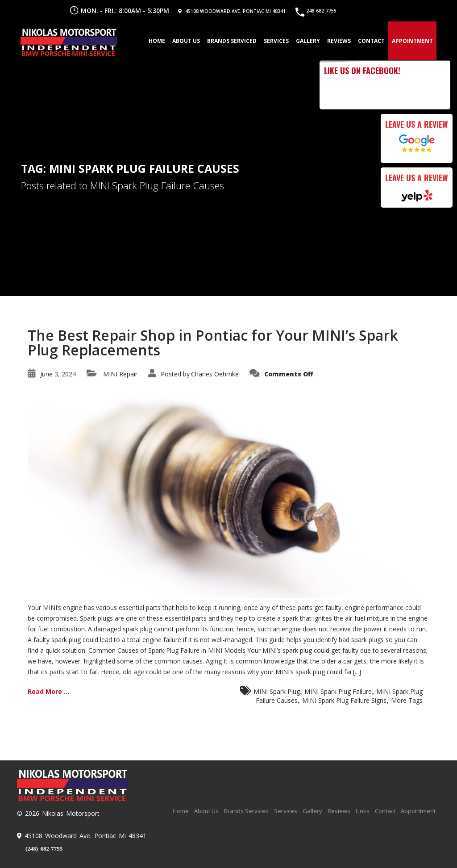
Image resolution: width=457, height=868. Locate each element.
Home (156, 40)
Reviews (338, 40)
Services (275, 40)
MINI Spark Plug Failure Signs (344, 700)
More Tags (407, 700)
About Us (185, 40)
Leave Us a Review (417, 124)
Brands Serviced (231, 40)
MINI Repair (120, 374)
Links (363, 811)
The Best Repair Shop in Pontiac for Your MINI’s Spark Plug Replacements (213, 342)
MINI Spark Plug (277, 691)
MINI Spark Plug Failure (338, 691)
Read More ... (48, 691)
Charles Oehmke (215, 374)
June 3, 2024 (58, 374)
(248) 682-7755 (44, 849)
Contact (370, 40)
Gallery (307, 40)
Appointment (411, 40)
